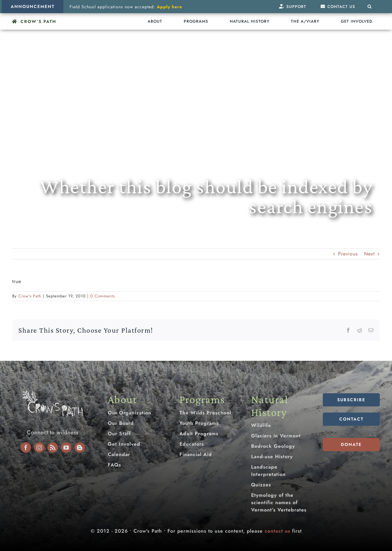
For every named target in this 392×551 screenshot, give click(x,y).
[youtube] (66, 447)
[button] (370, 7)
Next (369, 254)
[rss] (53, 447)
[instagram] (39, 447)
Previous (348, 254)
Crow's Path (30, 296)
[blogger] (80, 447)
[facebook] (26, 447)
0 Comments (103, 296)
